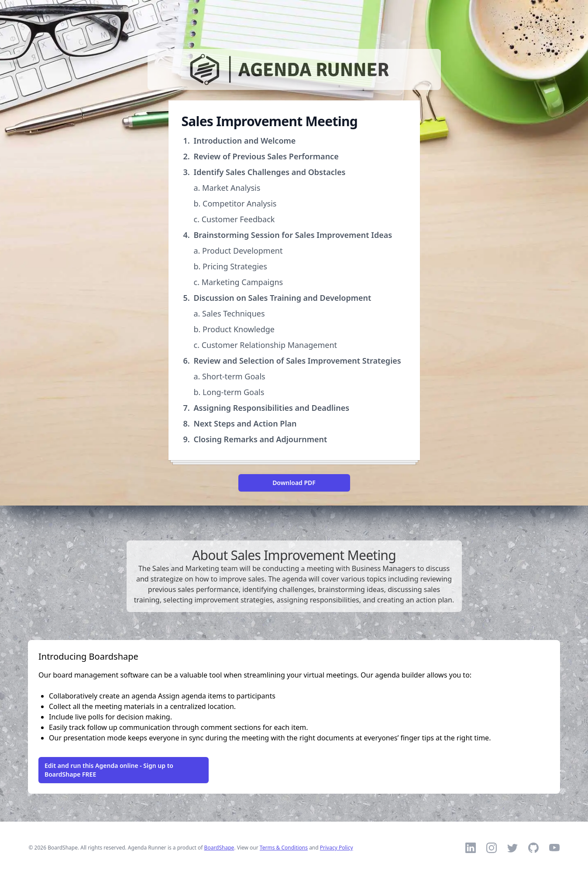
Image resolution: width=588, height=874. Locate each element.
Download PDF (294, 483)
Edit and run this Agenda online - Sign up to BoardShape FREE (109, 770)
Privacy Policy (337, 848)
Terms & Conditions (284, 848)
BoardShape (219, 848)
